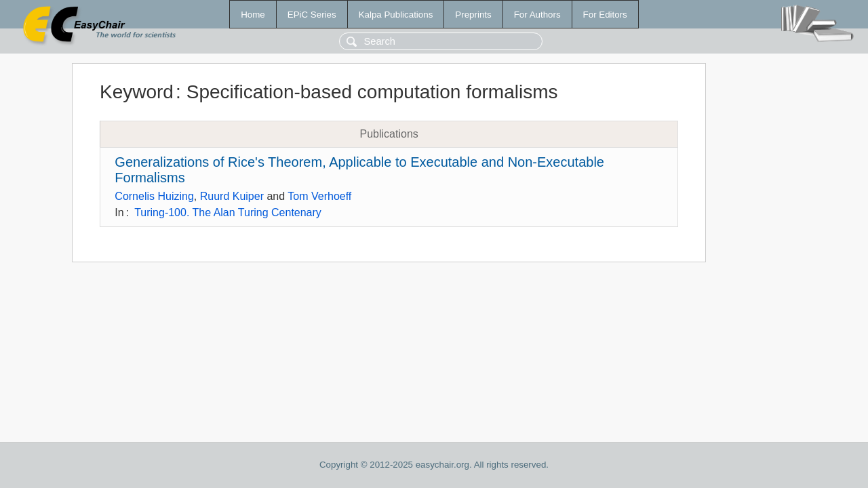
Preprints (473, 15)
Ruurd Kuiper (232, 196)
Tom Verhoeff (319, 196)
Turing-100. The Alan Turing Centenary (228, 212)
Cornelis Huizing (154, 196)
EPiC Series (312, 15)
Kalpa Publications (396, 15)
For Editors (605, 15)
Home (253, 15)
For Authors (537, 15)
